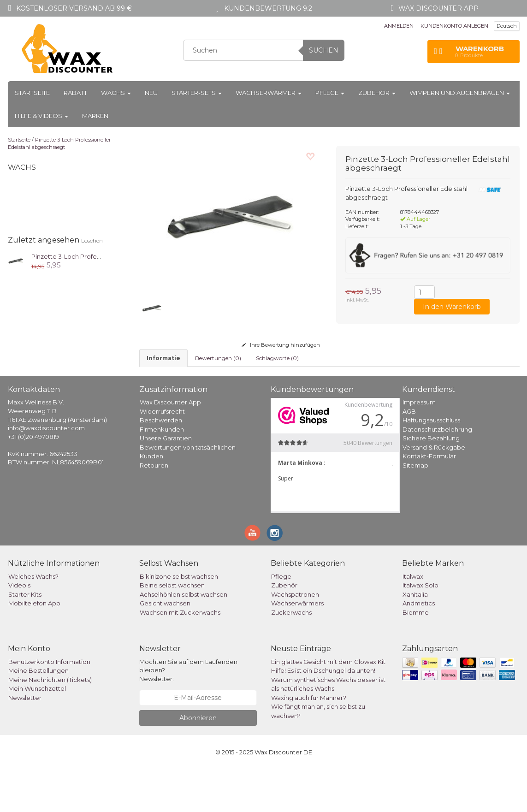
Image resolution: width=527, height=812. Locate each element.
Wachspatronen (295, 637)
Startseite (32, 93)
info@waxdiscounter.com (46, 470)
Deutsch (507, 26)
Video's (19, 628)
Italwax (413, 619)
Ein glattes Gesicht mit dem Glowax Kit (328, 704)
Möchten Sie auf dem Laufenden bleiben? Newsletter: (188, 713)
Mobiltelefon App (34, 646)
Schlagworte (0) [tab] (277, 358)
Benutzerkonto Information (49, 704)
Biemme (416, 655)
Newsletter (25, 740)
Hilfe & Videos (41, 116)
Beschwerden (161, 462)
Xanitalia (415, 637)
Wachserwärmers (297, 646)
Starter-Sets (197, 93)
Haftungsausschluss (431, 462)
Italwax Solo (420, 628)
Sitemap (415, 508)
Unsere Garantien (166, 480)
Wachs (116, 93)
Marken (95, 116)
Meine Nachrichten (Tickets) (50, 722)
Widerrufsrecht (162, 454)
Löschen (92, 240)
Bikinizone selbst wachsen (179, 619)
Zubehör (377, 93)
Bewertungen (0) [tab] (218, 358)
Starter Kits (25, 637)
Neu (151, 93)
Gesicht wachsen (165, 646)
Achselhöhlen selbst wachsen (184, 637)
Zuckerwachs (291, 655)
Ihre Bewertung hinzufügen (281, 345)
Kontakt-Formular (429, 498)
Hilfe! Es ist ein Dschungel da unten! (323, 713)
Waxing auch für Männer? (309, 740)
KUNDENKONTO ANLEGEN (454, 26)
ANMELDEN (399, 26)
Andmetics (419, 646)
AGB (409, 454)
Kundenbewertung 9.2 (268, 8)
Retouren (154, 508)
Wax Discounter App (170, 445)
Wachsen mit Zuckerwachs (180, 655)
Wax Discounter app (438, 8)
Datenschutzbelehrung (437, 472)
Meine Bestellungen (38, 713)
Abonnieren (198, 760)
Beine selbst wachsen (172, 628)
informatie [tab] (163, 358)
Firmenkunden (162, 472)
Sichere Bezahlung (431, 480)
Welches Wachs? (33, 619)
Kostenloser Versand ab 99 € (74, 8)
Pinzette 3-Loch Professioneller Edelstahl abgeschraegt (59, 143)
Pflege (330, 93)
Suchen (324, 50)
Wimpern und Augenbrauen (460, 93)
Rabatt (75, 93)
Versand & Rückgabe (434, 490)
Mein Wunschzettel (37, 731)
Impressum (419, 445)
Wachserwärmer (269, 93)
